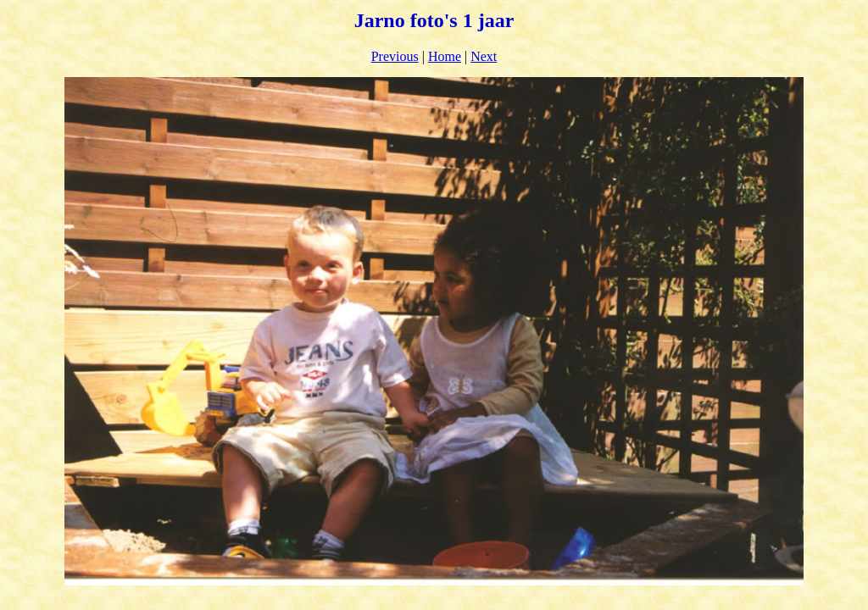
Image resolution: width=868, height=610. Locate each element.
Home (445, 56)
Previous (395, 56)
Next (484, 56)
